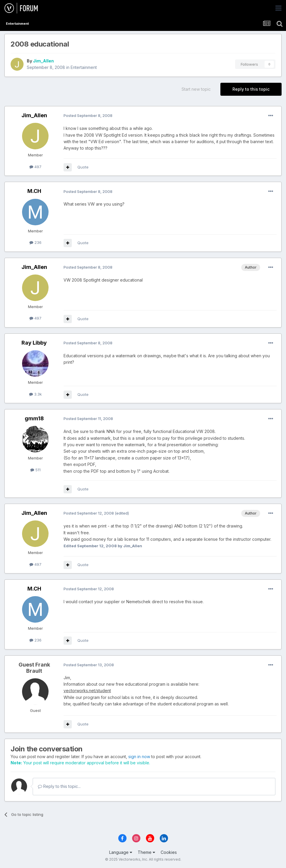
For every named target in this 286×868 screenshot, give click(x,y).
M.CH (34, 191)
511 (35, 470)
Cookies (169, 852)
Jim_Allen (43, 61)
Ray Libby (34, 343)
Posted (88, 115)
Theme (146, 852)
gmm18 (34, 418)
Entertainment (84, 67)
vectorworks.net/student (87, 691)
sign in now (139, 757)
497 (35, 167)
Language (121, 852)
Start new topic (196, 89)
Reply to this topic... (59, 786)
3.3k (35, 394)
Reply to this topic (251, 89)
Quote (83, 167)
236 (35, 242)
